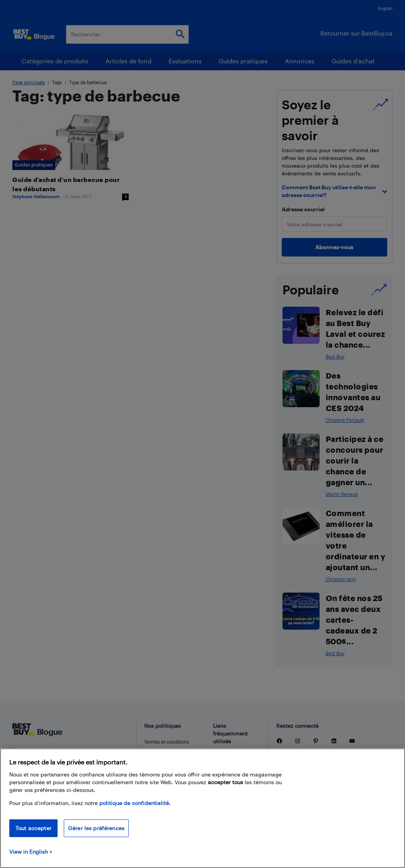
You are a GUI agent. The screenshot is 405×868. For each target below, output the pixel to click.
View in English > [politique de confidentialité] (31, 852)
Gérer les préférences (96, 828)
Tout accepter (33, 828)
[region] (202, 808)
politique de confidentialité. (135, 803)
